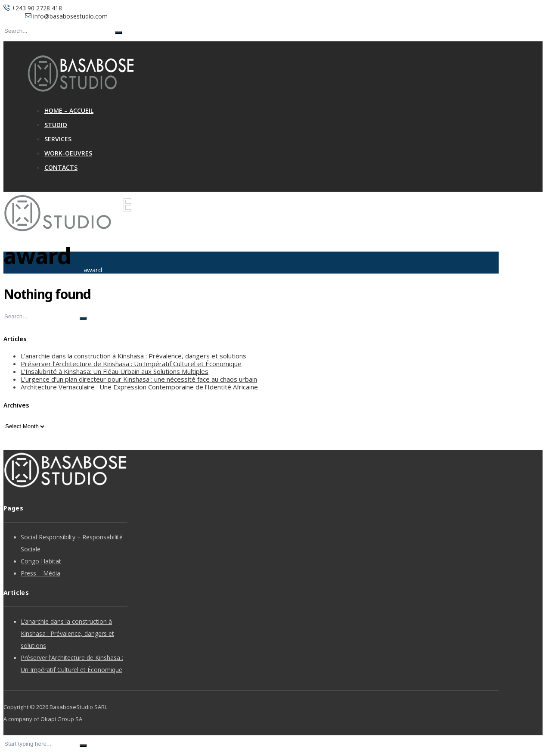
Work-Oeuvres (68, 153)
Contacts (61, 167)
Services (58, 139)
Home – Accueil (69, 110)
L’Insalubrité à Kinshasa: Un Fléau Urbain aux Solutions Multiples (115, 371)
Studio (56, 125)
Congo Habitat (41, 561)
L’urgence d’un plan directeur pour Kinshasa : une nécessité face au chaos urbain (139, 379)
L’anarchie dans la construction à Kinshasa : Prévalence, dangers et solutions (133, 356)
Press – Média (40, 573)
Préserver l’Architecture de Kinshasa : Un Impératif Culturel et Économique (131, 364)
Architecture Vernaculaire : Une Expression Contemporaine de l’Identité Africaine (139, 387)
